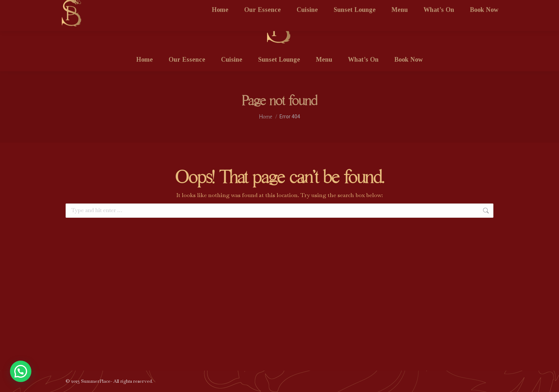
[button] (21, 371)
